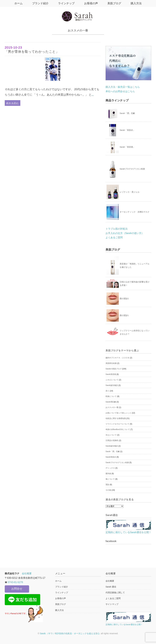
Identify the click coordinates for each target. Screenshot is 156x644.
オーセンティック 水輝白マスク (135, 212)
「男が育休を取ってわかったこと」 (53, 49)
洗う (107, 391)
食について (110, 479)
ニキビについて (112, 380)
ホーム (18, 3)
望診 (107, 485)
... (93, 95)
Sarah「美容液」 (127, 147)
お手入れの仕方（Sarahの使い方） (125, 233)
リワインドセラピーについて (117, 424)
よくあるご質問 (114, 237)
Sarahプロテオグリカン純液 (132, 169)
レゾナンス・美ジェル (130, 192)
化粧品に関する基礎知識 (116, 418)
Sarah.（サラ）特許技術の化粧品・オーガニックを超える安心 (70, 633)
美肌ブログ (115, 3)
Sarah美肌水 (111, 457)
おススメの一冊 (112, 407)
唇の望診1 (124, 315)
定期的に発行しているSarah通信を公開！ (128, 527)
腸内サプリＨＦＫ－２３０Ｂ (117, 358)
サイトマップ (112, 604)
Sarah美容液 (111, 374)
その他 (108, 490)
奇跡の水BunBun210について (118, 429)
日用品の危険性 (112, 440)
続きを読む (13, 103)
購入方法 (137, 3)
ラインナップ (66, 3)
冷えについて (111, 435)
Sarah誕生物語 (112, 385)
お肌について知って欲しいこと (118, 413)
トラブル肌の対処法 (117, 229)
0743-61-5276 (15, 582)
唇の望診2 (124, 299)
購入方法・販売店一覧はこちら (123, 87)
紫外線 (108, 474)
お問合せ (17, 589)
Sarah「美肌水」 (127, 130)
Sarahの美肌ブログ (114, 369)
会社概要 (27, 573)
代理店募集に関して (115, 593)
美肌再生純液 (111, 363)
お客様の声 (91, 3)
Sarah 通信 (111, 587)
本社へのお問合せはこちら (120, 91)
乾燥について (111, 396)
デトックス (110, 468)
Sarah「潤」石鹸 (127, 113)
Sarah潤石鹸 (111, 402)
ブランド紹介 (40, 3)
